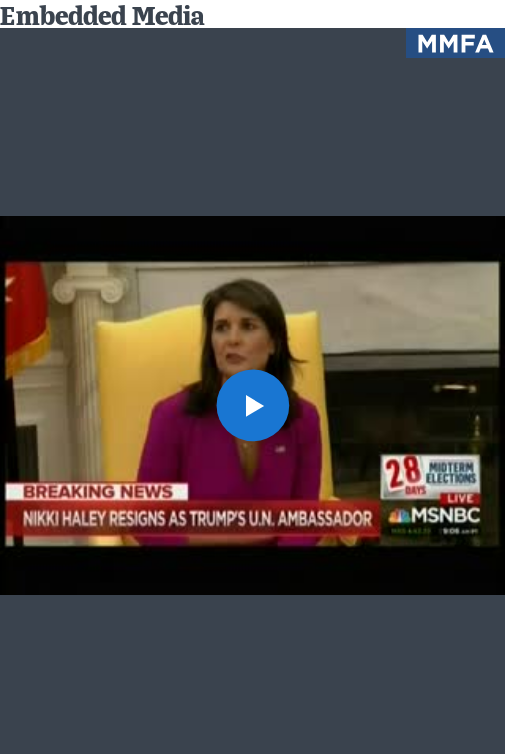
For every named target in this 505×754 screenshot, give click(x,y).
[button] (252, 405)
